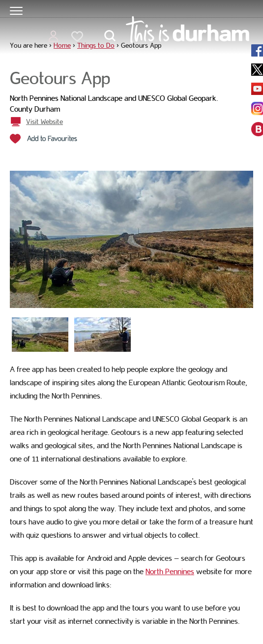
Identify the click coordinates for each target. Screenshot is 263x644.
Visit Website (44, 122)
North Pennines (170, 571)
